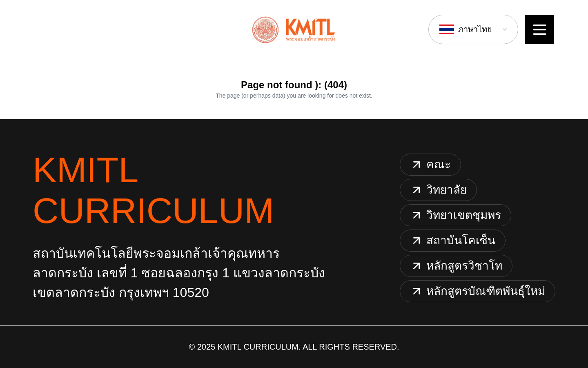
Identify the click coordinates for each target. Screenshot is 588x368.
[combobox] (473, 29)
